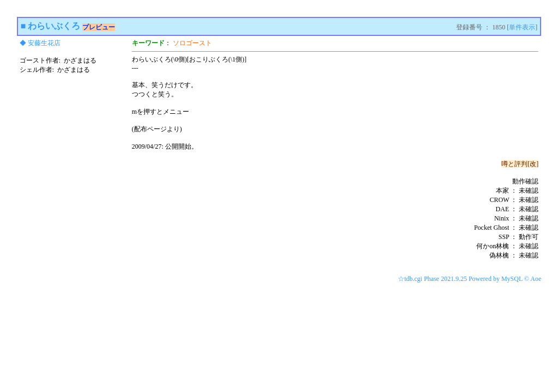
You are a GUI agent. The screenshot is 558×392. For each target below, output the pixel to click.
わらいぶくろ (54, 26)
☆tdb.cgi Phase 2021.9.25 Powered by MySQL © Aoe (469, 279)
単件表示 (522, 27)
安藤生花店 (44, 43)
